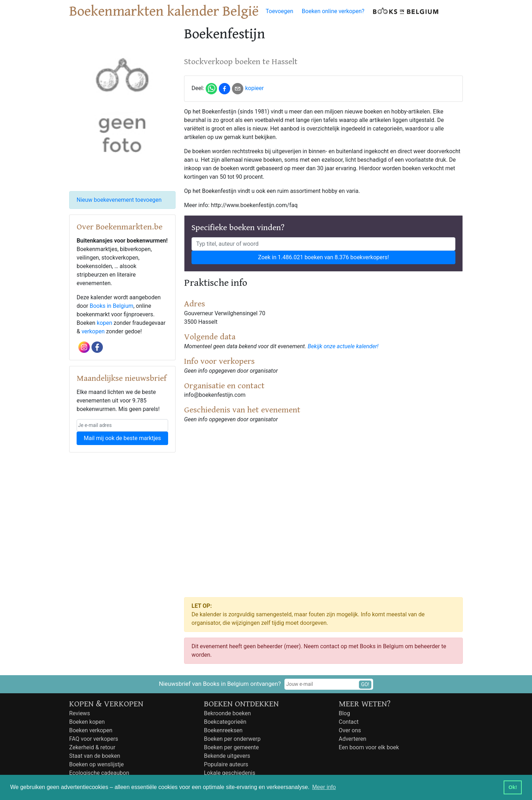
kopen (105, 323)
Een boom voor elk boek (369, 747)
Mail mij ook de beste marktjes (122, 438)
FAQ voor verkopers (94, 739)
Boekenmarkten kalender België (164, 11)
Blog (344, 713)
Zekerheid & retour (92, 747)
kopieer (254, 88)
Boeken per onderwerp (232, 739)
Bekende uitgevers (227, 756)
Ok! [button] (513, 787)
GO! (365, 684)
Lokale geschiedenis (230, 773)
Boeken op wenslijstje (96, 764)
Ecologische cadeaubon (99, 773)
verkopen (93, 331)
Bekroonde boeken (227, 713)
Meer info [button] (324, 787)
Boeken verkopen (91, 730)
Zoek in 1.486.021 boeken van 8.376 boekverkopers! (323, 257)
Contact (349, 722)
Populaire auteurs (226, 764)
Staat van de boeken (95, 756)
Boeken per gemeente (231, 747)
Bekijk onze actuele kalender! (343, 346)
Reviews (80, 713)
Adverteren (353, 739)
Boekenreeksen (223, 730)
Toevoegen (279, 11)
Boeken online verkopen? (333, 11)
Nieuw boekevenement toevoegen (119, 200)
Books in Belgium (112, 306)
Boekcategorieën (225, 722)
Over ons (350, 730)
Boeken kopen (87, 722)
